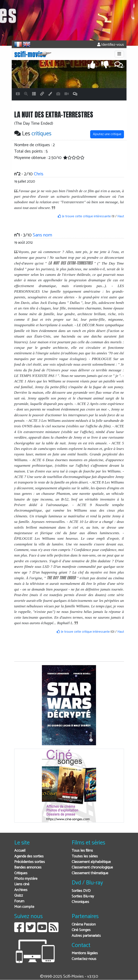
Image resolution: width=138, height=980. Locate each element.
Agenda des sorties (29, 856)
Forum (19, 901)
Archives (21, 890)
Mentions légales (85, 953)
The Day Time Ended (61, 578)
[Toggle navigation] (119, 54)
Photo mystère (26, 879)
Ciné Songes (81, 930)
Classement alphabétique (91, 862)
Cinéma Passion (84, 925)
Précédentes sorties (30, 862)
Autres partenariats (86, 936)
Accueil (20, 851)
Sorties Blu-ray (83, 896)
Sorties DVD (81, 891)
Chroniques (80, 902)
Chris (39, 174)
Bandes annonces (28, 868)
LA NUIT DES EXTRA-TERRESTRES (70, 263)
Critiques (21, 873)
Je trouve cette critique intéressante (84, 216)
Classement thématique (90, 873)
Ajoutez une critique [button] (107, 134)
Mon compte (24, 907)
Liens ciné (22, 884)
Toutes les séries (85, 856)
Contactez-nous (84, 959)
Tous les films (82, 851)
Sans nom (42, 235)
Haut (121, 216)
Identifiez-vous (111, 45)
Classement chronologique (92, 868)
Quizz (19, 896)
